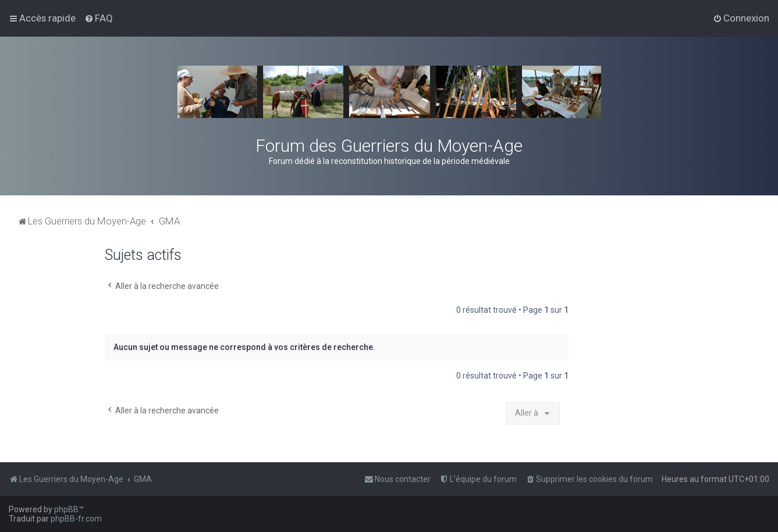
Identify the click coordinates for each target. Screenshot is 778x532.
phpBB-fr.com (76, 519)
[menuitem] (99, 18)
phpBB (66, 509)
